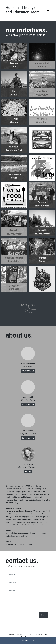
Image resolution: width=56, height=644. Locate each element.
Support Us (28, 640)
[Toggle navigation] (48, 10)
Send (44, 615)
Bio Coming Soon (28, 371)
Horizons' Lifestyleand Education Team (23, 10)
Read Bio (28, 472)
